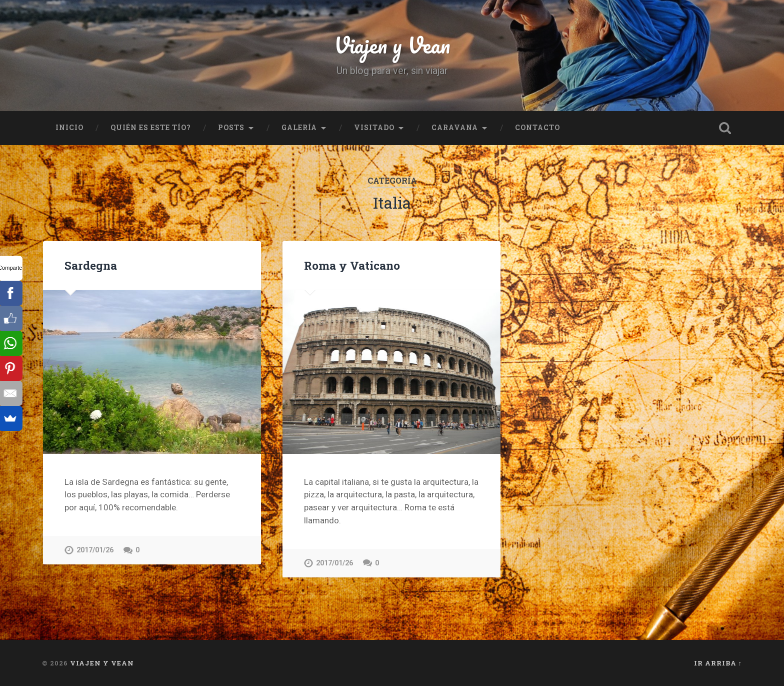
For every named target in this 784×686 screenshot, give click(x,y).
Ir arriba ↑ (718, 663)
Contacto (537, 128)
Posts (231, 128)
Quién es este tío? (151, 128)
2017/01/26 (95, 550)
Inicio (69, 128)
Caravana (455, 128)
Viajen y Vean (392, 45)
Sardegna (91, 265)
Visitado (374, 128)
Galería (299, 128)
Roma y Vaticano (352, 265)
